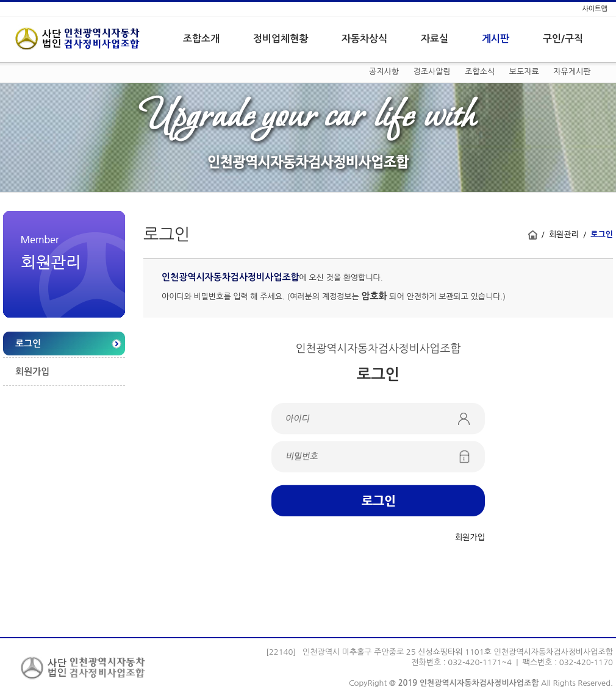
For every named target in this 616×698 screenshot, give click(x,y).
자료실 (435, 39)
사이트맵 (594, 9)
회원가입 (32, 372)
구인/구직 (563, 39)
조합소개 (201, 39)
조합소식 (480, 72)
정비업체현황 (281, 39)
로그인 (28, 344)
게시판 (496, 39)
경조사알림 (432, 72)
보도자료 (524, 72)
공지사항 (384, 72)
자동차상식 (364, 39)
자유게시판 (572, 72)
